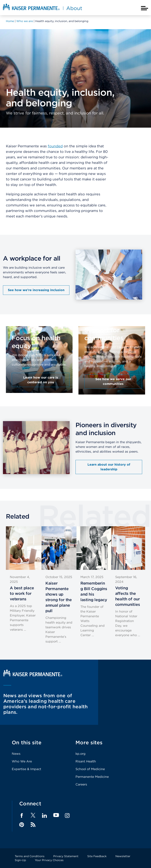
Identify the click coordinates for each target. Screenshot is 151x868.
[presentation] (39, 354)
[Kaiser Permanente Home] (33, 675)
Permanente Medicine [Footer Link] (92, 777)
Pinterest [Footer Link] (22, 825)
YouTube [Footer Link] (56, 815)
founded (55, 146)
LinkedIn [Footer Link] (44, 816)
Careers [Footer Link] (81, 784)
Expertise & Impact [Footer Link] (26, 769)
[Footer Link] (33, 816)
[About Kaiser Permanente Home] (42, 10)
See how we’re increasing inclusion (36, 290)
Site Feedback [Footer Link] (97, 856)
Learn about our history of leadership (109, 467)
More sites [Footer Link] (89, 742)
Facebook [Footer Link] (22, 816)
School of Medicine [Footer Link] (90, 769)
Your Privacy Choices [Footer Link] (49, 860)
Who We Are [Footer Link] (22, 761)
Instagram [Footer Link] (67, 816)
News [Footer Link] (16, 754)
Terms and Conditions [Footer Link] (30, 856)
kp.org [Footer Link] (81, 754)
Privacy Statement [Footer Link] (66, 856)
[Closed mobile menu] (145, 8)
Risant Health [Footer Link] (86, 761)
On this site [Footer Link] (27, 742)
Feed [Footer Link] (33, 825)
